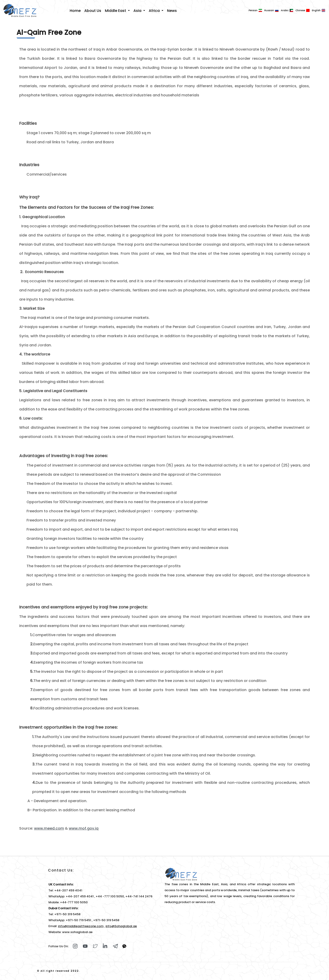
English (316, 10)
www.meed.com (49, 828)
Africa (155, 11)
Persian (253, 10)
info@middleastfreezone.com (81, 926)
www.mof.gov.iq (84, 828)
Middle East (116, 11)
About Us (93, 11)
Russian (269, 10)
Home (75, 11)
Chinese (300, 10)
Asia (138, 11)
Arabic (285, 10)
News (172, 11)
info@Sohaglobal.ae (121, 926)
